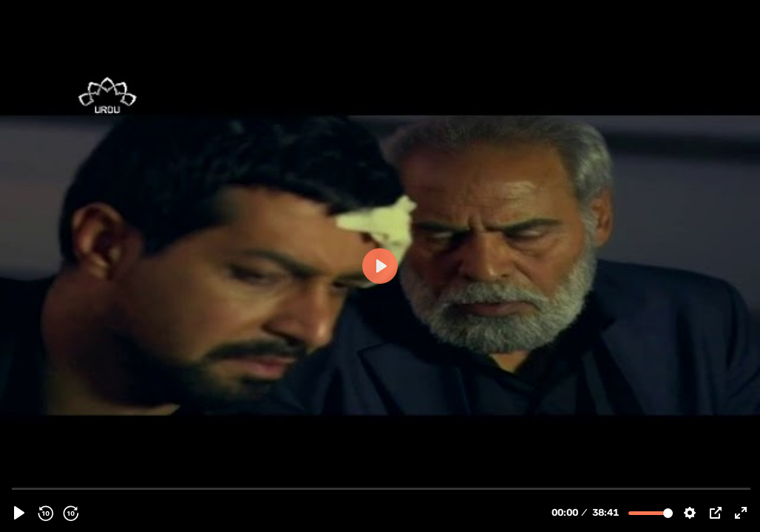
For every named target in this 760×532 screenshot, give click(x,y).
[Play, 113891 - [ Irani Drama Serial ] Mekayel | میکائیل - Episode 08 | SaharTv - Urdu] (19, 513)
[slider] (381, 488)
